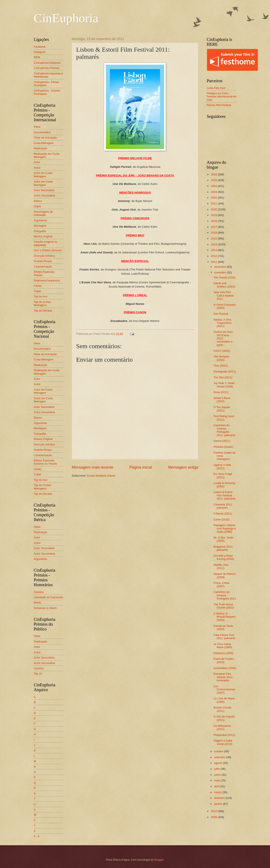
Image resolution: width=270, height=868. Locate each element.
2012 (214, 256)
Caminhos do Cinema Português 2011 (225, 595)
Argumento (40, 220)
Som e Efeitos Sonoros (48, 250)
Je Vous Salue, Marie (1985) (223, 646)
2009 (214, 817)
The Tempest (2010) (221, 358)
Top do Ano (40, 296)
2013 (214, 250)
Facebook (40, 47)
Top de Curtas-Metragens (43, 304)
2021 (214, 204)
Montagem (40, 226)
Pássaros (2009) (223, 653)
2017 (214, 227)
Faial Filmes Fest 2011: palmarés (224, 637)
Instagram (40, 52)
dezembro (221, 267)
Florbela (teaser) (223, 447)
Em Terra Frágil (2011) (223, 476)
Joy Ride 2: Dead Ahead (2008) (224, 385)
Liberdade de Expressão (49, 597)
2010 (214, 811)
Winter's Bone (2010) (222, 400)
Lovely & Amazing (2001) (224, 485)
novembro (221, 272)
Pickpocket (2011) (224, 735)
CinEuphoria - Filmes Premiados (46, 84)
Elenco (38, 201)
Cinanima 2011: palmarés (223, 506)
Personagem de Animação (43, 213)
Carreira (39, 592)
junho (218, 775)
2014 (214, 244)
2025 (214, 180)
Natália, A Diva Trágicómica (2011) (222, 323)
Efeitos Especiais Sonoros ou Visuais (45, 462)
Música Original (43, 236)
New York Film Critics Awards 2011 (224, 296)
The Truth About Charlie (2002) (224, 606)
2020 (214, 209)
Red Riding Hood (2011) (224, 418)
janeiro (219, 804)
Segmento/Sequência (47, 280)
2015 (214, 238)
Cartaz (38, 286)
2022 (214, 198)
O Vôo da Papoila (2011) (224, 718)
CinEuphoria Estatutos (47, 63)
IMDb (37, 57)
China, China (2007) (221, 584)
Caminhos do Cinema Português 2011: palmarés (224, 430)
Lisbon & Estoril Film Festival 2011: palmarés (224, 495)
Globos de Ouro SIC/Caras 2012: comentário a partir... (223, 338)
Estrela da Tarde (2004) (223, 627)
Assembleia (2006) (225, 668)
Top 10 (38, 674)
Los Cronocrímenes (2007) (224, 689)
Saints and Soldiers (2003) (224, 285)
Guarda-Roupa (43, 261)
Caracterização (43, 267)
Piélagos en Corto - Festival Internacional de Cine (221, 97)
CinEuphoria (66, 18)
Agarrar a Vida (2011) (222, 466)
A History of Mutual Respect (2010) (224, 617)
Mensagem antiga (183, 467)
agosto (219, 763)
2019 (214, 215)
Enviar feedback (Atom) (101, 476)
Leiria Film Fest (216, 88)
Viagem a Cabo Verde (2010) (223, 742)
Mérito (38, 603)
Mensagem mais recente (92, 467)
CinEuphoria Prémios (47, 68)
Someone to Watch (45, 608)
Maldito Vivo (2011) (221, 566)
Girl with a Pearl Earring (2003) (224, 557)
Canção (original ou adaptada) (46, 243)
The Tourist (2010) (224, 277)
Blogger (159, 860)
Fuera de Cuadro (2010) (224, 660)
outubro (219, 751)
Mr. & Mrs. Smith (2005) (223, 539)
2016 (214, 233)
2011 (214, 262)
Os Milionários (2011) (222, 727)
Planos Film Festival (219, 105)
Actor (37, 162)
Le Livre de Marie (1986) (224, 700)
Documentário (42, 132)
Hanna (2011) (222, 441)
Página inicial (141, 467)
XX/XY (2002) (222, 351)
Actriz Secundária (44, 196)
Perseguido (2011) (225, 372)
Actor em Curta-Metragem (43, 175)
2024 (214, 186)
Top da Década (43, 311)
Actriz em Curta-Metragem (44, 183)
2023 (214, 192)
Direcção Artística (44, 256)
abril (217, 786)
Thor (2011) (221, 366)
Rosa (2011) (221, 392)
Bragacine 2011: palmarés (223, 548)
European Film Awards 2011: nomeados (223, 677)
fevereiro (220, 798)
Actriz (37, 168)
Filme (37, 127)
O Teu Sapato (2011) (222, 409)
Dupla (37, 206)
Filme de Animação (45, 138)
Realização (40, 148)
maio (217, 780)
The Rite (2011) (223, 377)
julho (217, 769)
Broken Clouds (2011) (222, 709)
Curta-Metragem (44, 143)
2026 (214, 174)
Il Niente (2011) (223, 514)
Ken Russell (221, 314)
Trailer (38, 291)
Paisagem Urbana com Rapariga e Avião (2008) (225, 528)
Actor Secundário (44, 190)
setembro (220, 757)
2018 (214, 221)
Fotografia (40, 231)
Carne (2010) (221, 519)
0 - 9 (36, 836)
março (218, 792)
